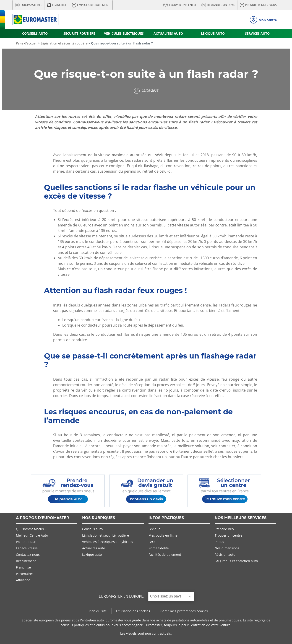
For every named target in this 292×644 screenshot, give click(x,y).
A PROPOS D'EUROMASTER (43, 518)
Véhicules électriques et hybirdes (108, 542)
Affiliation (23, 580)
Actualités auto (94, 548)
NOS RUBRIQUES (99, 518)
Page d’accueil (27, 43)
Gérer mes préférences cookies (184, 611)
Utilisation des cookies (133, 611)
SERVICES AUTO (257, 33)
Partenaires (25, 574)
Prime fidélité (159, 548)
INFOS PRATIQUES (166, 518)
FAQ (152, 542)
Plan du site (98, 611)
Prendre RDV (224, 529)
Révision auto (225, 554)
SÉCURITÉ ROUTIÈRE (79, 33)
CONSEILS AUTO (35, 33)
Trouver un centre (228, 535)
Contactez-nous (28, 554)
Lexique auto (92, 554)
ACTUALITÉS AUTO (168, 33)
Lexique (154, 529)
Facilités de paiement (165, 554)
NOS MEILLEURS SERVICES (241, 518)
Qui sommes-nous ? (31, 529)
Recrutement (26, 561)
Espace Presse (27, 548)
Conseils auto (92, 529)
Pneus (219, 542)
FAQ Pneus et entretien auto (236, 561)
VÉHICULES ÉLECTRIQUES (124, 33)
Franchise (23, 567)
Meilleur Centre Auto (32, 535)
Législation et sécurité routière (64, 43)
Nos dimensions (227, 548)
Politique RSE (26, 542)
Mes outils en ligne (163, 535)
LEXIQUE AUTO (213, 33)
